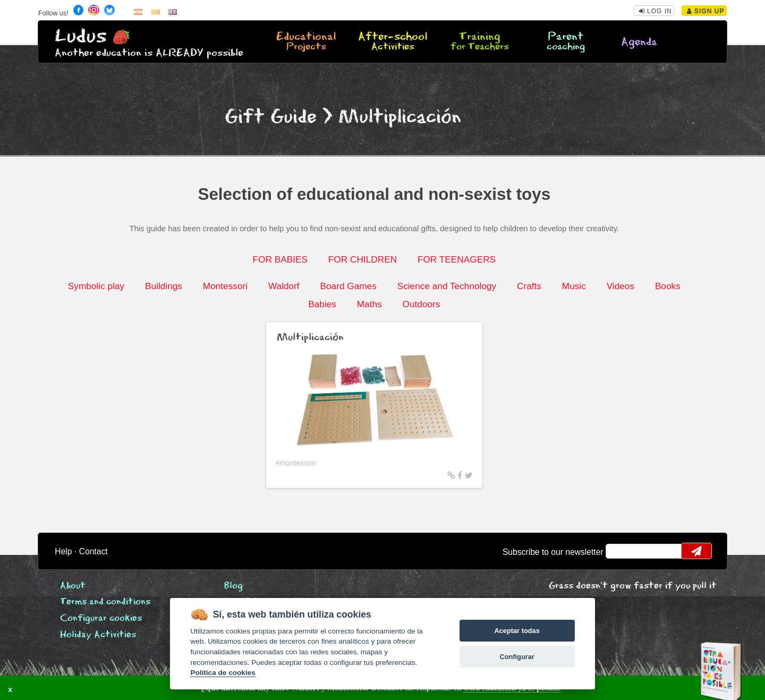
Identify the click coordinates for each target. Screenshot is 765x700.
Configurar (517, 657)
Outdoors (422, 304)
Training (479, 42)
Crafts (529, 286)
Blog (233, 586)
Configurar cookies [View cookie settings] (101, 618)
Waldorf (284, 286)
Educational (307, 42)
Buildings (164, 286)
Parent (566, 42)
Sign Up (706, 11)
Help (63, 551)
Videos (620, 286)
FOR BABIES (280, 259)
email (621, 551)
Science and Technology (447, 286)
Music (574, 286)
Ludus (81, 36)
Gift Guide (271, 117)
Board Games (348, 286)
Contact (93, 551)
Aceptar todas (517, 631)
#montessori (296, 463)
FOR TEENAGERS (457, 259)
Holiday (98, 635)
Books (668, 286)
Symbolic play (96, 286)
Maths (369, 304)
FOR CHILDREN (363, 259)
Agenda (639, 42)
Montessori (225, 286)
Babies (322, 304)
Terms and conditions (105, 602)
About (73, 586)
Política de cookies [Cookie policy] (223, 673)
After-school (393, 42)
